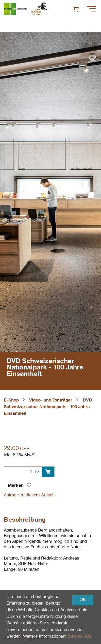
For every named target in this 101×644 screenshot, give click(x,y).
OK (83, 600)
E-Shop (11, 401)
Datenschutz (80, 637)
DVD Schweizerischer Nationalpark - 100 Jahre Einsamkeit (48, 407)
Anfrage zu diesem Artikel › (30, 496)
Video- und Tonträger (51, 401)
